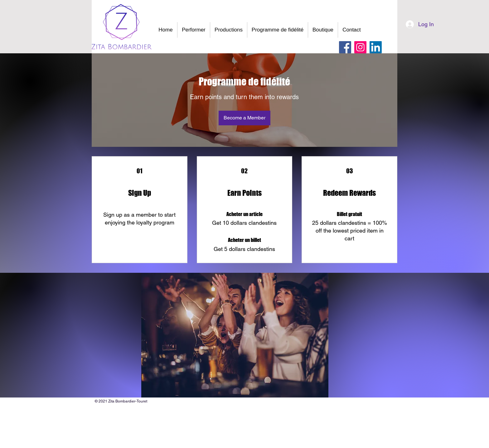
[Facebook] (345, 47)
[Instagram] (360, 47)
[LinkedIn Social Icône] (376, 47)
